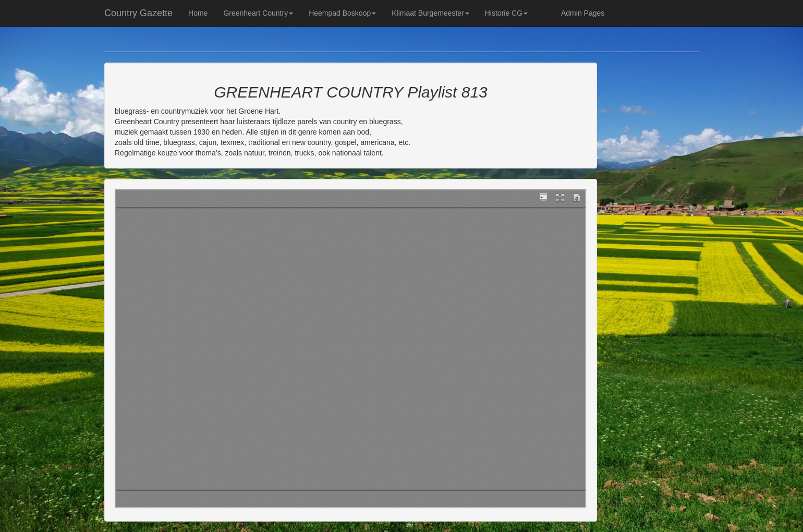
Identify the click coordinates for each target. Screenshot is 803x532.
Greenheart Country (258, 13)
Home (198, 13)
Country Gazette (138, 13)
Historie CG (506, 13)
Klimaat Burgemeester (430, 13)
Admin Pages (583, 13)
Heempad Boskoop (342, 13)
